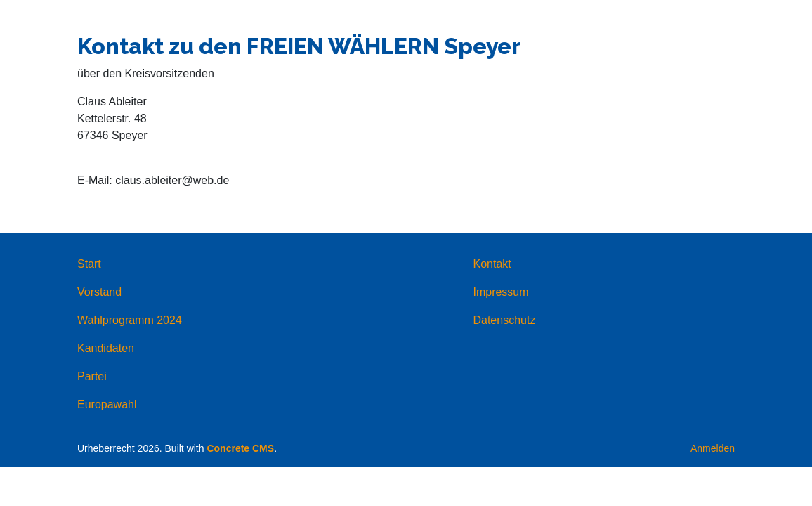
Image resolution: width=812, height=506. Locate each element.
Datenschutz (504, 320)
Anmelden (713, 448)
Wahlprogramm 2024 (130, 320)
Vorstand (99, 292)
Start (89, 264)
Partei (92, 376)
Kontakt (492, 264)
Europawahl (107, 404)
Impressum (500, 292)
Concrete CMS (240, 448)
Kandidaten (106, 348)
